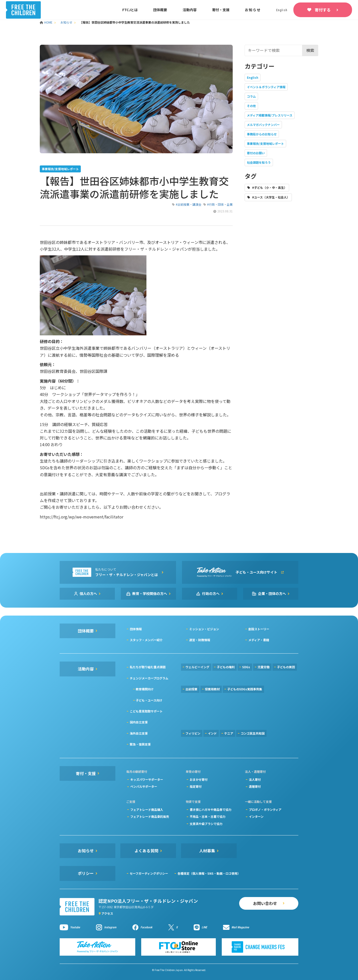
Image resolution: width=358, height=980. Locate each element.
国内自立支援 (139, 722)
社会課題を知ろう (259, 162)
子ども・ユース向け (149, 700)
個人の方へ (88, 593)
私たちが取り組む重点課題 (148, 667)
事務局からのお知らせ (262, 134)
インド (212, 733)
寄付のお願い (256, 153)
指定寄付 (196, 786)
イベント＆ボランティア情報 (266, 87)
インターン (256, 816)
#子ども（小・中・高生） (269, 187)
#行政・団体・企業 (220, 204)
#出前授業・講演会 (189, 204)
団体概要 (160, 10)
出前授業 (191, 689)
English (253, 77)
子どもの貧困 (286, 667)
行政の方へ (211, 593)
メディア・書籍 (259, 640)
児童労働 (264, 667)
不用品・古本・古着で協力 (208, 816)
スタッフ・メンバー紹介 (146, 640)
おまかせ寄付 (199, 779)
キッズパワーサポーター (147, 779)
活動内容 (190, 10)
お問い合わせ (265, 903)
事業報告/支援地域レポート (265, 143)
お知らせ (253, 10)
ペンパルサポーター (144, 786)
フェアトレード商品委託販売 (150, 816)
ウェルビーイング (197, 667)
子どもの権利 (226, 667)
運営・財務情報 (200, 640)
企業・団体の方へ (272, 593)
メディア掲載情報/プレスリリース (270, 115)
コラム (251, 96)
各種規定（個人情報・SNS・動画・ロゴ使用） (209, 873)
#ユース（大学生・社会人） (271, 197)
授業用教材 (212, 689)
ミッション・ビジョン (204, 629)
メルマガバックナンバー (263, 125)
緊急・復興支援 (140, 744)
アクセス (107, 913)
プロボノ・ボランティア (265, 809)
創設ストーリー (259, 629)
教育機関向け (145, 689)
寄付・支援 (221, 10)
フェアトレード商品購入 (147, 809)
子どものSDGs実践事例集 (245, 689)
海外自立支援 (139, 733)
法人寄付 (255, 779)
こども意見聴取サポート (146, 711)
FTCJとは (130, 10)
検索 (310, 50)
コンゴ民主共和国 (253, 733)
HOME (46, 22)
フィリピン (193, 733)
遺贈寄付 (255, 786)
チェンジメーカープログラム (149, 678)
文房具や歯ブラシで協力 (206, 824)
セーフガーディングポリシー (149, 873)
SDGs (246, 667)
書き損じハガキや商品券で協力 (211, 809)
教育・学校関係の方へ (150, 593)
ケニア (229, 733)
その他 (251, 106)
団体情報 (136, 629)
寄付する (323, 10)
